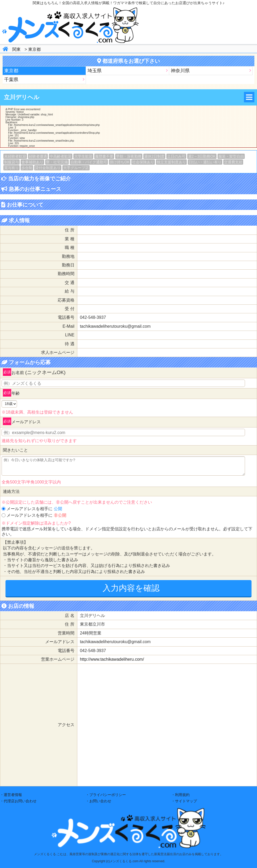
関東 (16, 49)
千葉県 (11, 80)
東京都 (34, 49)
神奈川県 (180, 71)
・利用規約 (180, 795)
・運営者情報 (11, 795)
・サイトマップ (184, 801)
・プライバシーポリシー (106, 795)
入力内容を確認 (131, 588)
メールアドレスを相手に (34, 509)
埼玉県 (95, 71)
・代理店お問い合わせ (18, 801)
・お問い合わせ (98, 801)
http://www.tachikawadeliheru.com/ (112, 659)
